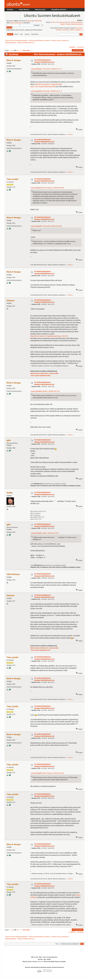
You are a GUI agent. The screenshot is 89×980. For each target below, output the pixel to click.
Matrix (72, 30)
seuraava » (81, 47)
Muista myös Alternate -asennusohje (44, 373)
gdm (9, 440)
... (11, 50)
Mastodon (66, 30)
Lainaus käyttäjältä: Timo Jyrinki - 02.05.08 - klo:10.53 (46, 226)
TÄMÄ (70, 134)
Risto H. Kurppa (14, 60)
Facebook (59, 30)
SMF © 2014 (42, 957)
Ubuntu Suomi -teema (29, 962)
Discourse (79, 28)
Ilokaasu (11, 300)
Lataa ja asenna (64, 22)
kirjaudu (29, 21)
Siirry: (57, 944)
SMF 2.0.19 (34, 957)
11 (21, 50)
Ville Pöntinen (13, 574)
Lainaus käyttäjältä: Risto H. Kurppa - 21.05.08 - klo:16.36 (47, 773)
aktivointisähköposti (17, 23)
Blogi (62, 24)
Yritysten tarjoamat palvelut (74, 24)
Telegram (78, 30)
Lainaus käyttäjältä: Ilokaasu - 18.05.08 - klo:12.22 (45, 391)
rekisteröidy (38, 21)
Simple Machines (52, 957)
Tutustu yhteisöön (76, 22)
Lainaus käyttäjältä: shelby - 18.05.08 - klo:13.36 (45, 533)
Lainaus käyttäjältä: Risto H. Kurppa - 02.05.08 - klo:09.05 (47, 188)
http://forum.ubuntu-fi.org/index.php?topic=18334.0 (49, 336)
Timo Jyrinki (12, 179)
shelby (10, 493)
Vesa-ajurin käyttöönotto (41, 376)
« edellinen (72, 47)
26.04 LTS (54, 22)
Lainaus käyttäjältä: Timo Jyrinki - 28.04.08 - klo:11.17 (46, 69)
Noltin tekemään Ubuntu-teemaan (55, 962)
